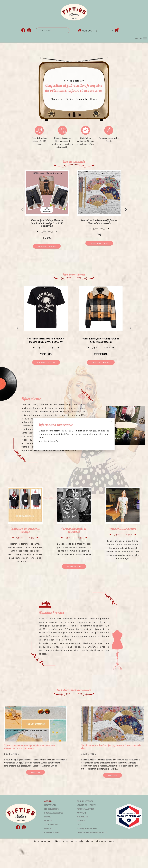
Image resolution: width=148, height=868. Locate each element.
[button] (111, 421)
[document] (74, 434)
